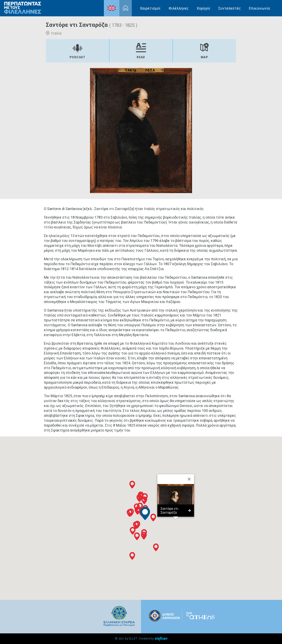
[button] (136, 525)
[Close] (189, 479)
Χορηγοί (203, 8)
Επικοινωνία (259, 8)
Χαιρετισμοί (150, 8)
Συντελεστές (230, 8)
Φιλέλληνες (179, 8)
